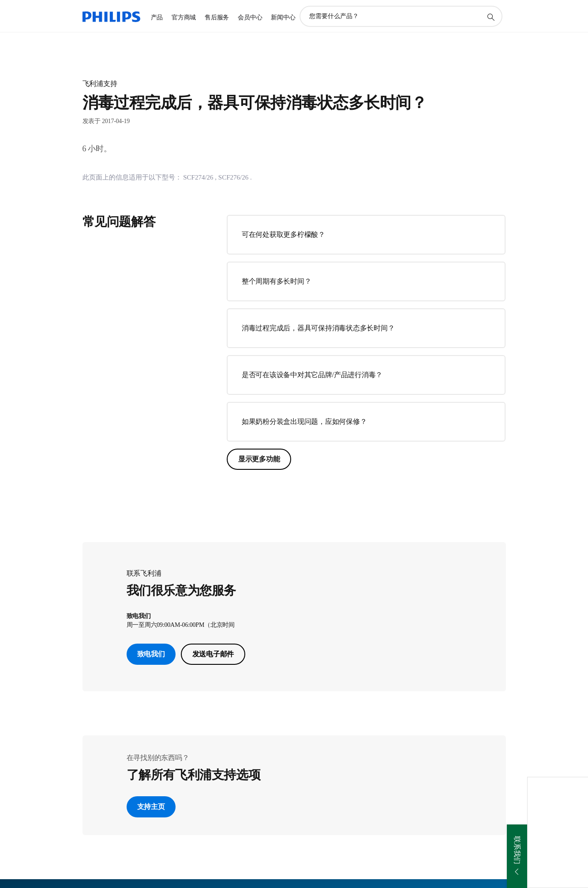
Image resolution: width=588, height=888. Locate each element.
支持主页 (151, 807)
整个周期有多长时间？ (277, 281)
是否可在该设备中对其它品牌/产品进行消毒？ (312, 375)
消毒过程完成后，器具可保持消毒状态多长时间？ (318, 328)
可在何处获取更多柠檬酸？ (283, 234)
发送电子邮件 (213, 654)
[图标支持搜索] (491, 17)
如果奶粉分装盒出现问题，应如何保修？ (304, 422)
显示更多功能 (259, 459)
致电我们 (151, 654)
